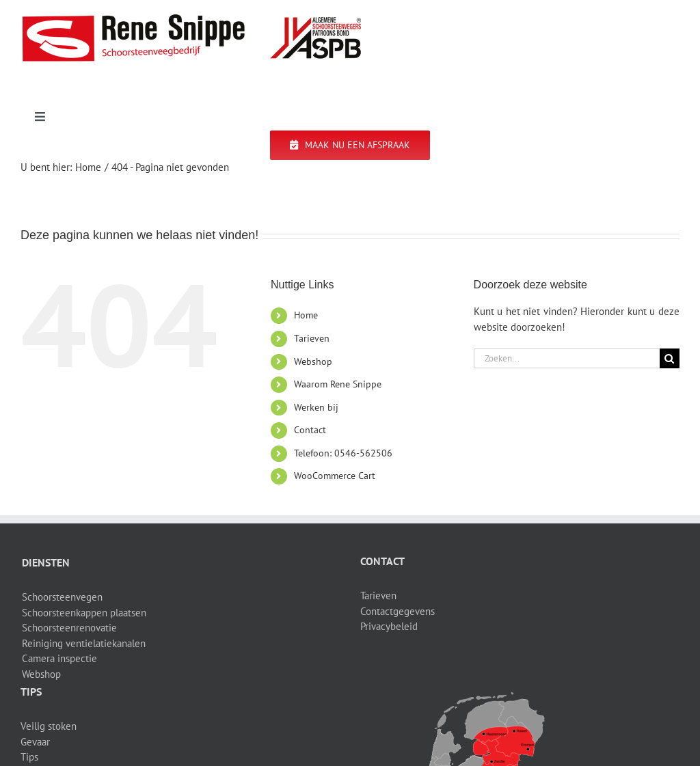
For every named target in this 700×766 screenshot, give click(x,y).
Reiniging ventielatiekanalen (84, 643)
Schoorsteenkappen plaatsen (84, 613)
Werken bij (316, 407)
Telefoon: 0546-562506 (343, 453)
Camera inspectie (59, 658)
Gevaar (35, 742)
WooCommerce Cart (335, 476)
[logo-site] (191, 19)
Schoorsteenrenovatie (69, 628)
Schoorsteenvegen (62, 597)
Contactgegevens (398, 611)
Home (306, 315)
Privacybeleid (389, 626)
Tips (29, 757)
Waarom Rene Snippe (338, 384)
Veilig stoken (49, 726)
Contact (310, 430)
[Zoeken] (670, 358)
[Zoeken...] (567, 358)
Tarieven (312, 338)
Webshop (313, 361)
